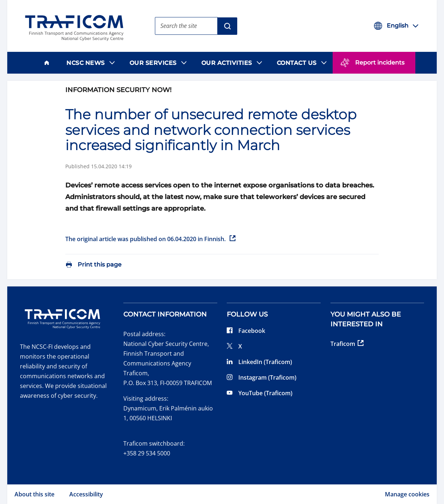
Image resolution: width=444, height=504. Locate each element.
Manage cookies (407, 494)
